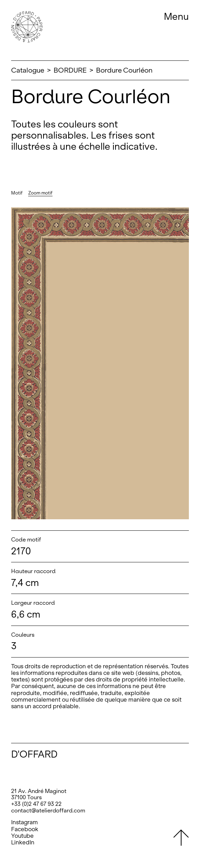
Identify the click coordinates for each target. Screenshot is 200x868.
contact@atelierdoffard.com (48, 810)
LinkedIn (23, 842)
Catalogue (28, 70)
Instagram (25, 822)
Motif (17, 193)
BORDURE (70, 70)
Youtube (22, 836)
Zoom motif (40, 193)
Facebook (25, 829)
